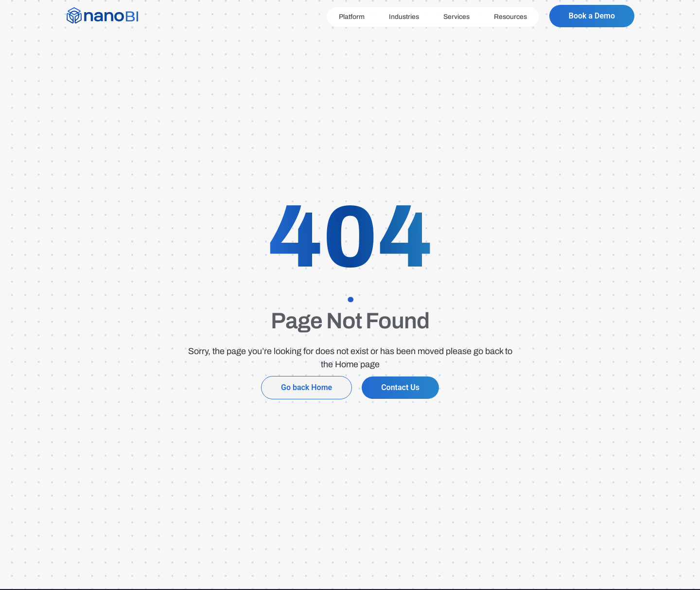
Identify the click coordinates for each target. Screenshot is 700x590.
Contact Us (400, 387)
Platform (352, 17)
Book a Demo (592, 16)
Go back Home (306, 387)
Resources (510, 17)
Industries (404, 17)
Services (456, 17)
